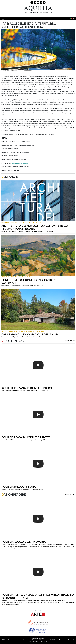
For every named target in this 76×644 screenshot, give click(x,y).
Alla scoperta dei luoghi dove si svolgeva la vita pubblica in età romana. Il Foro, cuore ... (26, 390)
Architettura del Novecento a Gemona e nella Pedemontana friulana (35, 227)
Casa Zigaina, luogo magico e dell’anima (30, 334)
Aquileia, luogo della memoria (24, 542)
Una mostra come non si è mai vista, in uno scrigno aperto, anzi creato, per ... (23, 286)
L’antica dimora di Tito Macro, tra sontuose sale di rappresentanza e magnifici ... (24, 440)
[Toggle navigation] (3, 19)
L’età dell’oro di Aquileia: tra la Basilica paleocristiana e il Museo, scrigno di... (22, 489)
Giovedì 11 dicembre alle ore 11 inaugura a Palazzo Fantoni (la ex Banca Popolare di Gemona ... (28, 231)
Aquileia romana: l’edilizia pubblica (27, 388)
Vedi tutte (70, 341)
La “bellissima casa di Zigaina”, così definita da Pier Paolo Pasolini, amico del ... (23, 337)
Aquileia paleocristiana (19, 487)
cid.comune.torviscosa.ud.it (19, 163)
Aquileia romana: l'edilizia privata (26, 437)
